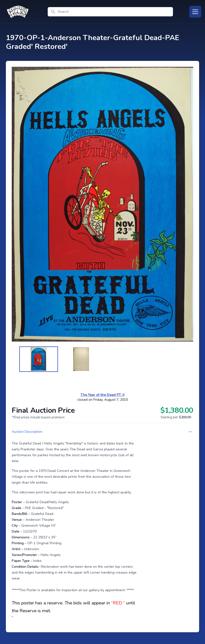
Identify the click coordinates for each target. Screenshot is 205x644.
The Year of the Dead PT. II (102, 395)
